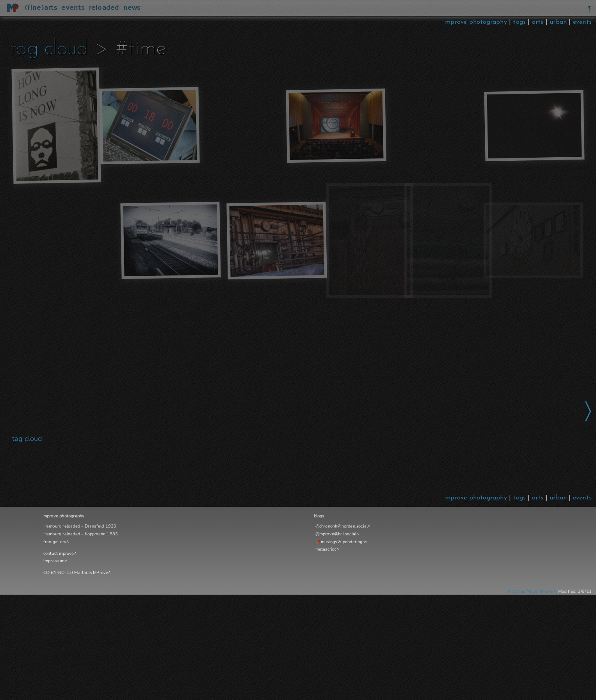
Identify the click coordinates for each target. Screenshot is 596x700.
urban (558, 22)
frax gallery (55, 542)
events (582, 22)
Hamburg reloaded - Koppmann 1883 (81, 534)
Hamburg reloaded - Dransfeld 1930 (80, 526)
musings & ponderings (343, 542)
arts (538, 22)
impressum (54, 561)
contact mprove (59, 553)
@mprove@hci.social (336, 534)
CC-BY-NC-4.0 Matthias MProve (76, 573)
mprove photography (477, 22)
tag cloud (49, 49)
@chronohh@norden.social (342, 526)
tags (519, 22)
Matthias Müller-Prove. (531, 591)
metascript (326, 549)
